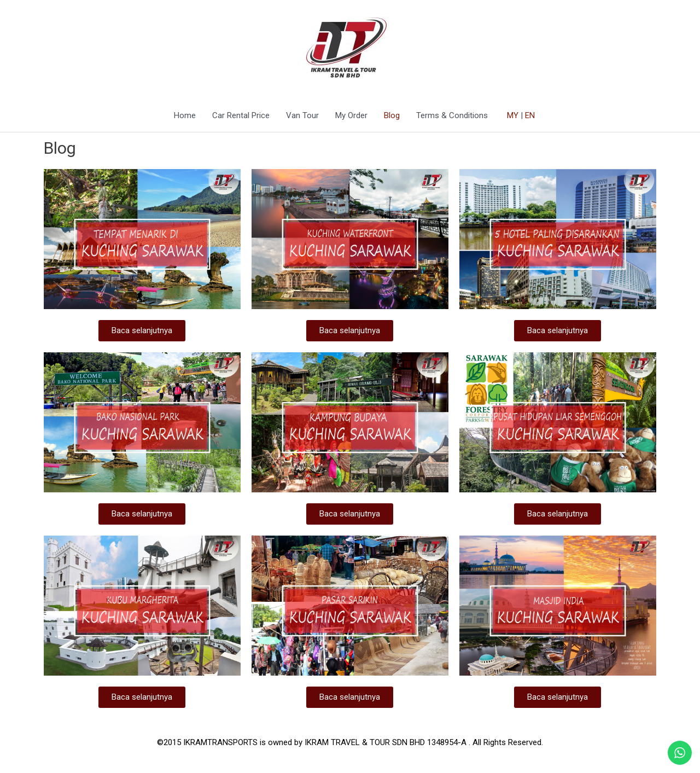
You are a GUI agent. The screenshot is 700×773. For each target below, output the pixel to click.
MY (513, 116)
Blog (392, 116)
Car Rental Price (241, 116)
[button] (142, 331)
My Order (351, 116)
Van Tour (302, 116)
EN (530, 116)
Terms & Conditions (452, 116)
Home (185, 116)
